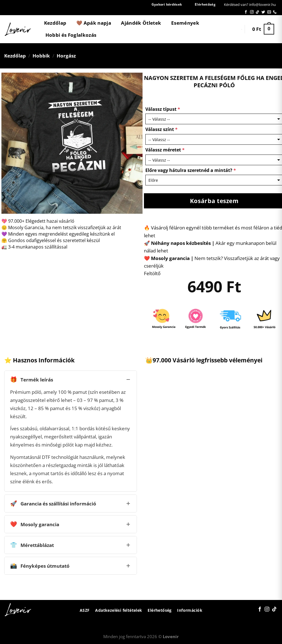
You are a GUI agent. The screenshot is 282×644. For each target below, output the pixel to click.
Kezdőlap (55, 23)
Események (185, 23)
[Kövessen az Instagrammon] (252, 12)
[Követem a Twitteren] (263, 12)
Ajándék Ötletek (141, 23)
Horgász (66, 56)
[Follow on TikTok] (257, 12)
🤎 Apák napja (94, 23)
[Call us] (275, 12)
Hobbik (41, 56)
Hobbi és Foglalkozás (71, 35)
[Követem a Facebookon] (246, 12)
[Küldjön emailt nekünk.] (269, 12)
